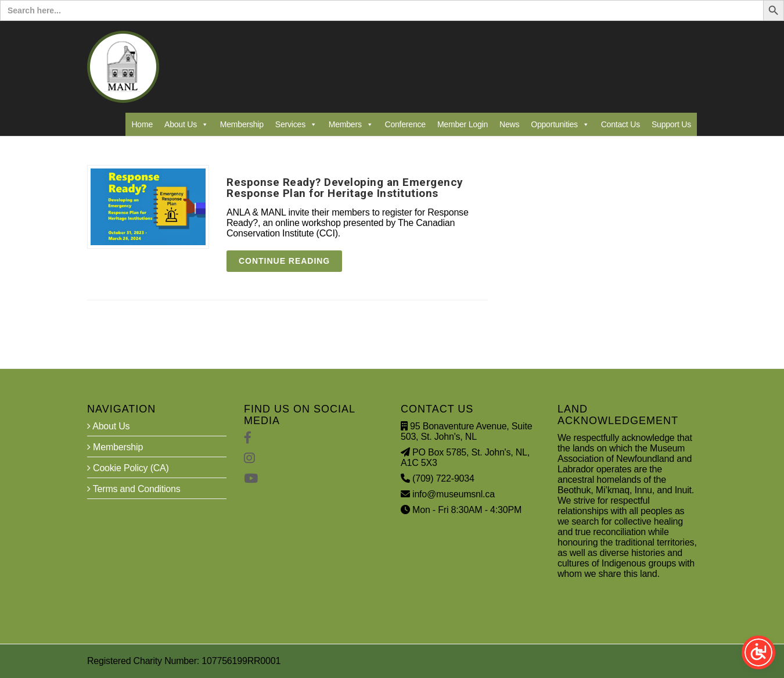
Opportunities (560, 124)
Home (142, 124)
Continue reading (284, 261)
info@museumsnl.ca (454, 494)
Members (351, 124)
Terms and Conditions (134, 489)
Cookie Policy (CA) (128, 468)
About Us (186, 124)
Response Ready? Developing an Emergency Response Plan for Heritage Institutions (345, 188)
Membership (242, 124)
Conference (405, 124)
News (509, 124)
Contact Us (621, 124)
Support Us (671, 124)
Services (296, 124)
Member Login (463, 124)
